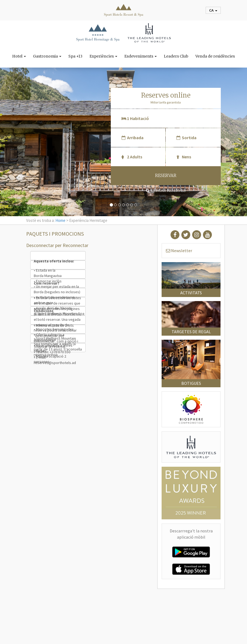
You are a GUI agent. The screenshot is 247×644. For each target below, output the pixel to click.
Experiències (103, 56)
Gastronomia (47, 56)
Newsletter (179, 251)
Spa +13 (75, 56)
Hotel (19, 56)
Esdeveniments (141, 56)
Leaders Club (176, 56)
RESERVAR (166, 176)
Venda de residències (215, 56)
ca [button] (213, 10)
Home (60, 220)
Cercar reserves (166, 191)
